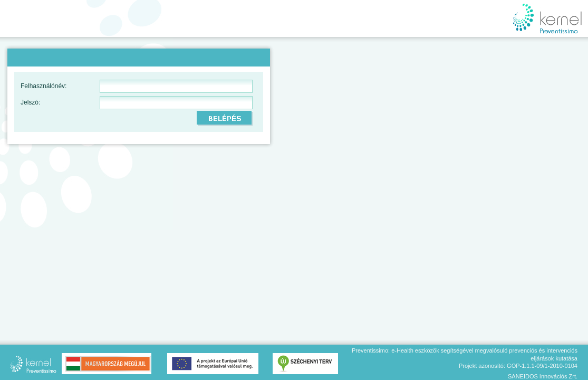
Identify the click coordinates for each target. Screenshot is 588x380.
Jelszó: (30, 102)
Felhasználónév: (44, 86)
